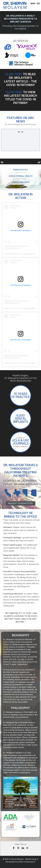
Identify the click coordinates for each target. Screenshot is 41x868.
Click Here (14, 74)
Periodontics (21, 170)
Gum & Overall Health (20, 176)
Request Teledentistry (20, 503)
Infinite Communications (27, 862)
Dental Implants (21, 182)
